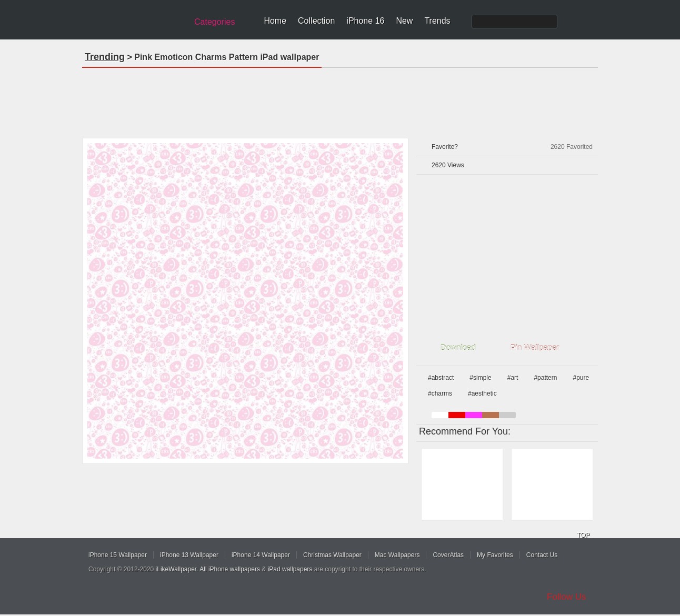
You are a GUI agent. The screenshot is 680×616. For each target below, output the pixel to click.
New (404, 21)
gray (507, 415)
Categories (214, 22)
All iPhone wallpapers (230, 569)
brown (491, 415)
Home (275, 21)
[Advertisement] (340, 99)
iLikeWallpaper (176, 569)
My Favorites (495, 555)
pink (474, 415)
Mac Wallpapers (397, 555)
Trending (105, 57)
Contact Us (542, 555)
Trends (437, 21)
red (457, 415)
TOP (583, 535)
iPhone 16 (365, 21)
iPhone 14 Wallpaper (261, 555)
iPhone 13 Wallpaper (189, 555)
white (440, 415)
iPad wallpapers (290, 569)
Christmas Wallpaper (332, 555)
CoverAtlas (448, 555)
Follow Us (567, 597)
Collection (316, 21)
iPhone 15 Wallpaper (118, 555)
